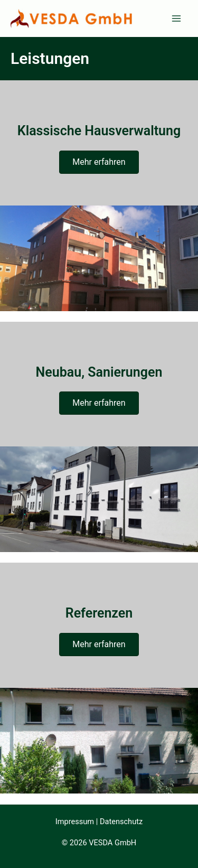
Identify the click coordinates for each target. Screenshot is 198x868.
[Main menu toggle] (176, 18)
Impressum (75, 822)
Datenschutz (121, 822)
